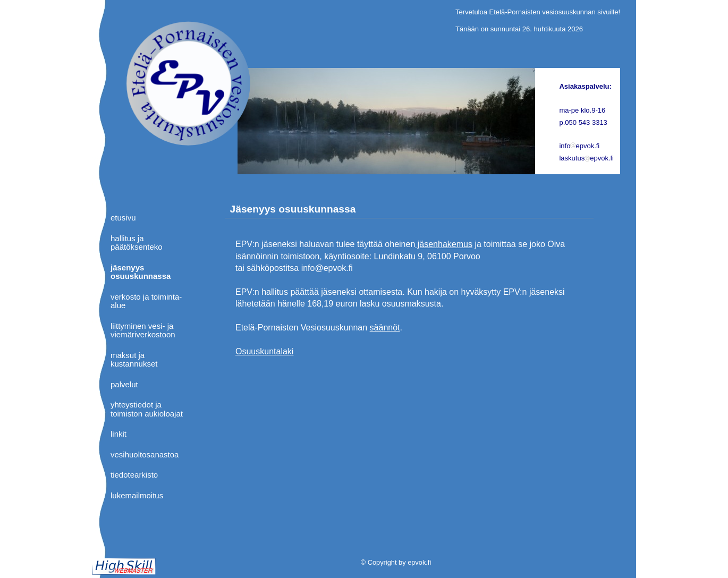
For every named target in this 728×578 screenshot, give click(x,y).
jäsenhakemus (444, 244)
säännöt (385, 328)
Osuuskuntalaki (264, 351)
